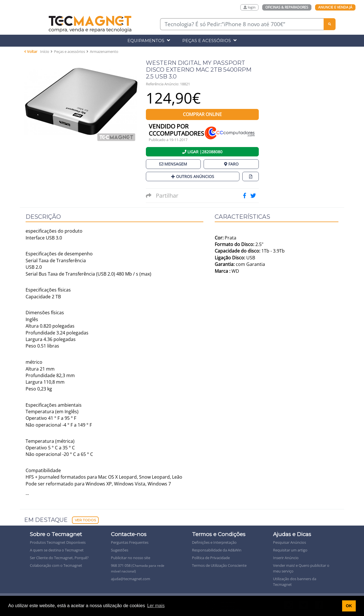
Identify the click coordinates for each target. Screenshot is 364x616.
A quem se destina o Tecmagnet (57, 550)
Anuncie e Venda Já (335, 7)
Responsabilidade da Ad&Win (217, 550)
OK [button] (349, 606)
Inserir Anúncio (286, 558)
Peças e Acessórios (209, 41)
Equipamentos (149, 41)
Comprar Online (202, 114)
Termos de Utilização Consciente (219, 565)
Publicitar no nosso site (131, 558)
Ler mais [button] (156, 606)
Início (45, 51)
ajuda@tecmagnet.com (131, 579)
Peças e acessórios (70, 51)
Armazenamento (104, 51)
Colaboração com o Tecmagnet (56, 565)
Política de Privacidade (211, 558)
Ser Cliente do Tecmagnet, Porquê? (59, 558)
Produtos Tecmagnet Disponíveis (58, 542)
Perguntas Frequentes (130, 542)
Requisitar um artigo (290, 550)
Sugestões (120, 550)
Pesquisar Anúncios (289, 542)
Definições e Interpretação (214, 542)
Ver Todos (85, 520)
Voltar (31, 51)
